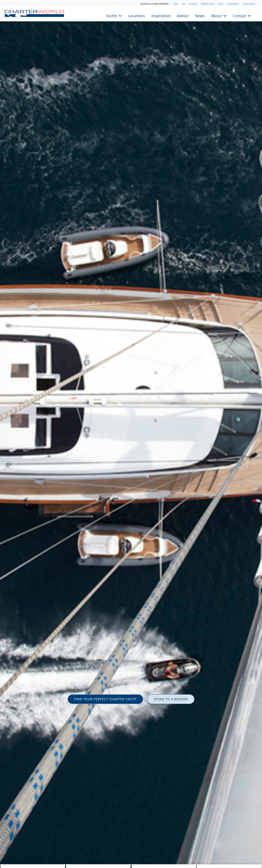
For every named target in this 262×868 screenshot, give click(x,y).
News (200, 15)
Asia (221, 4)
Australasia (249, 4)
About (216, 15)
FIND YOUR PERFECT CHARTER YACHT (105, 699)
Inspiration (161, 15)
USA (175, 4)
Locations (137, 15)
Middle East (208, 4)
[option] (131, 434)
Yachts (111, 15)
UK (183, 4)
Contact (239, 15)
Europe (193, 4)
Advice (183, 15)
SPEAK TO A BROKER (171, 699)
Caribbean (233, 4)
